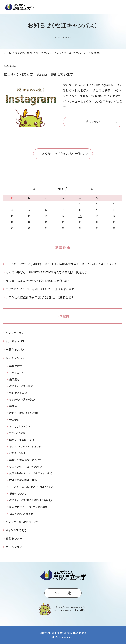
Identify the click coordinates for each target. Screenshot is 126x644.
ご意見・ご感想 (17, 453)
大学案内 (63, 316)
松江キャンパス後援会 (21, 514)
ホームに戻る (14, 547)
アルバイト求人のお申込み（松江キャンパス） (33, 487)
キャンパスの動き (16, 530)
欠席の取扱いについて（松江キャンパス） (31, 473)
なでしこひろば (17, 433)
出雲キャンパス (15, 349)
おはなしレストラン (20, 426)
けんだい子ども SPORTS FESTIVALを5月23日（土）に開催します (48, 272)
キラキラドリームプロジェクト (25, 446)
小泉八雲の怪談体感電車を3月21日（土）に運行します (40, 297)
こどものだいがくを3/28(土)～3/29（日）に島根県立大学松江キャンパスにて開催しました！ (62, 264)
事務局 (13, 406)
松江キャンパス (15, 358)
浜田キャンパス (15, 341)
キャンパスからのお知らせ (22, 522)
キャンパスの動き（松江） (22, 400)
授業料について (18, 494)
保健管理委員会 (18, 393)
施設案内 (14, 379)
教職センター (14, 538)
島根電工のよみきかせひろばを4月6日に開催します (38, 281)
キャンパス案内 (15, 333)
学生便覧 (14, 420)
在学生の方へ (17, 373)
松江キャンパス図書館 (21, 386)
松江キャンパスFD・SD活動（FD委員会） (31, 500)
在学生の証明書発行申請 (23, 480)
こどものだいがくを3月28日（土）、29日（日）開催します (40, 289)
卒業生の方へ (17, 366)
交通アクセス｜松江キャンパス (26, 467)
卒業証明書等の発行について (25, 460)
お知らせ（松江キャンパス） (24, 413)
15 (80, 216)
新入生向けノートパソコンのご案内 (28, 507)
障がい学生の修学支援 (22, 440)
